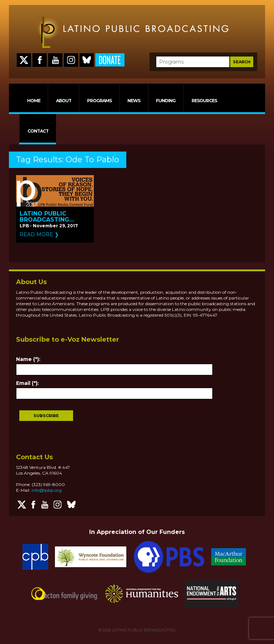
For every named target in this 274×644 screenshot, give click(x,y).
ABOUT (64, 101)
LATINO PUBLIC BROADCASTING (143, 630)
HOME (34, 101)
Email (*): (27, 383)
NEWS (134, 101)
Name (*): (28, 359)
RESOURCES (204, 101)
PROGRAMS (99, 101)
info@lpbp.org (47, 490)
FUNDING (166, 101)
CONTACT (38, 131)
